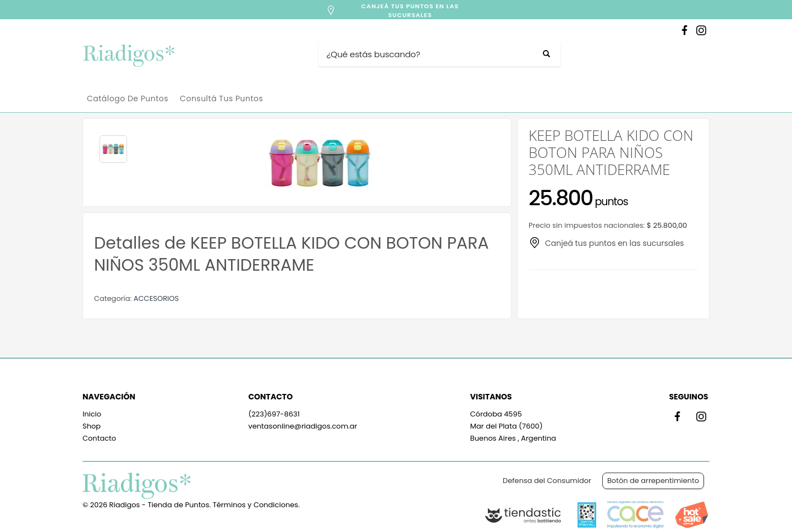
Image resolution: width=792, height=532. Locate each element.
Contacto (99, 438)
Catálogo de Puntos (128, 98)
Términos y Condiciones (255, 505)
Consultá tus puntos (221, 98)
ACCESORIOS (156, 298)
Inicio (92, 414)
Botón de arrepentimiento (653, 481)
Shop (92, 426)
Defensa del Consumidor (547, 481)
